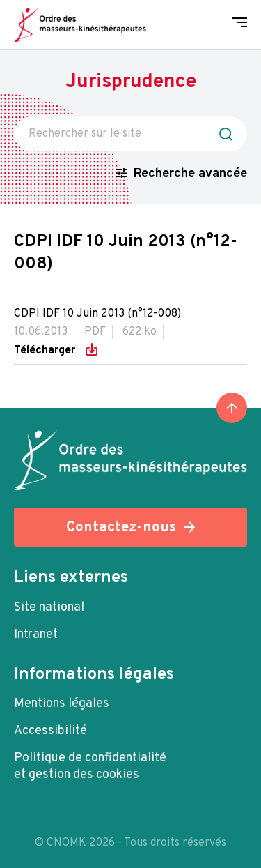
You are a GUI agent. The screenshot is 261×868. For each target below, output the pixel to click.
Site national (49, 608)
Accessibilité (50, 731)
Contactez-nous (121, 527)
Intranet (36, 635)
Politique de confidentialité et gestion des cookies (90, 767)
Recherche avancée (190, 174)
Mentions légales (62, 704)
